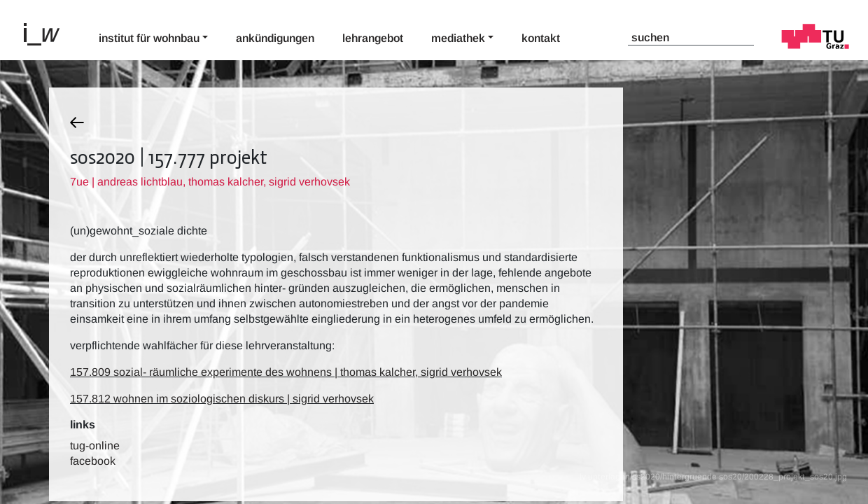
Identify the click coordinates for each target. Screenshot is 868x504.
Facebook (93, 461)
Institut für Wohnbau (149, 38)
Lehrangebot (373, 38)
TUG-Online (95, 446)
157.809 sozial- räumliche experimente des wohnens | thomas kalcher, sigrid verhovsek (286, 372)
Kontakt (541, 38)
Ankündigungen (275, 38)
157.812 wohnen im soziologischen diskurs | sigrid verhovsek (222, 399)
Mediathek (458, 38)
